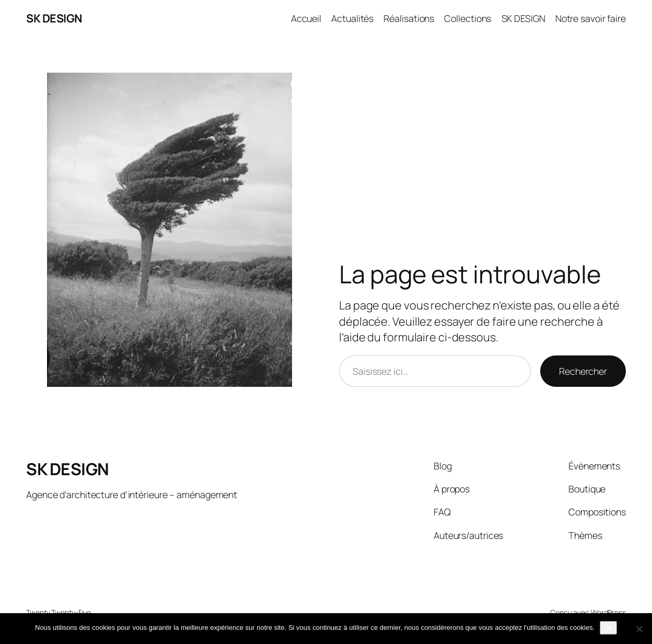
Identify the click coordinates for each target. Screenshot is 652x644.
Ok (608, 628)
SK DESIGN (54, 18)
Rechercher (583, 371)
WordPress (608, 612)
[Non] (639, 629)
